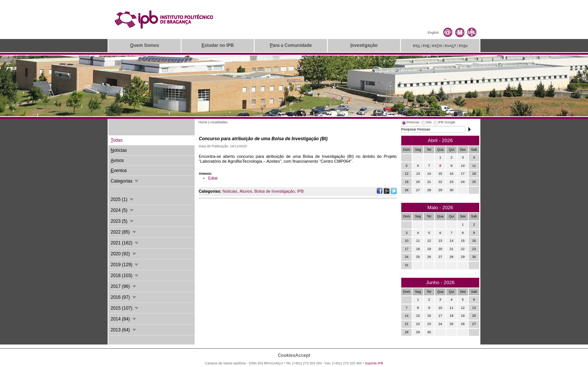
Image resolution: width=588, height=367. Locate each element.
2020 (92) (124, 254)
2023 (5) (123, 221)
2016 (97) (124, 297)
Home (203, 122)
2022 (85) (124, 232)
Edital (213, 178)
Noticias (230, 191)
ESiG (437, 46)
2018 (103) (125, 276)
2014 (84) (124, 319)
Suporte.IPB (374, 363)
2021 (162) (125, 243)
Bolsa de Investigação (274, 191)
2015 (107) (125, 308)
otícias (119, 150)
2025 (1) (123, 199)
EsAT (451, 46)
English (433, 33)
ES (416, 46)
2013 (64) (124, 330)
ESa (463, 46)
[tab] (410, 123)
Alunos (246, 191)
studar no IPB (217, 45)
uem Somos (145, 45)
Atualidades (219, 122)
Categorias (125, 181)
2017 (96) (124, 286)
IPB (300, 191)
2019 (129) (125, 265)
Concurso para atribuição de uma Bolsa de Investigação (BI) (263, 139)
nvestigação (364, 45)
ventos (119, 171)
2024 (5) (123, 210)
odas (117, 140)
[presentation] (410, 123)
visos (117, 160)
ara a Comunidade (291, 45)
